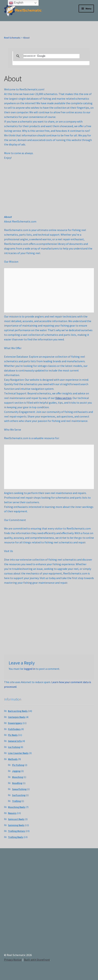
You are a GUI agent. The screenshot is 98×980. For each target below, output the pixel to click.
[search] (51, 56)
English (16, 3)
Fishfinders (14, 729)
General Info (15, 741)
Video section (63, 398)
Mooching (18, 777)
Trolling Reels (16, 837)
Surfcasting (19, 795)
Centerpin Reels (17, 717)
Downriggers (15, 723)
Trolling (16, 801)
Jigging (16, 771)
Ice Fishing (14, 747)
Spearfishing (19, 789)
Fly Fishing (18, 765)
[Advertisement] (49, 903)
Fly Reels (13, 735)
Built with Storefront (37, 960)
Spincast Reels (16, 819)
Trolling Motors (17, 831)
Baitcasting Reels (18, 711)
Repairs (12, 813)
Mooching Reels (17, 807)
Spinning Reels (16, 825)
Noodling (17, 783)
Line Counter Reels (18, 753)
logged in (30, 669)
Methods (13, 759)
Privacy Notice (13, 960)
